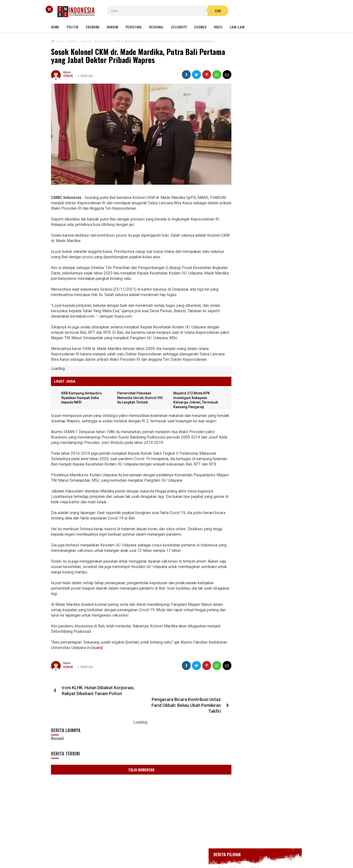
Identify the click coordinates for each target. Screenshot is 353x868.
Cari (206, 11)
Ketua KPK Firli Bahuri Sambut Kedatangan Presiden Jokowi (257, 485)
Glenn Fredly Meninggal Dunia (257, 193)
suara (116, 654)
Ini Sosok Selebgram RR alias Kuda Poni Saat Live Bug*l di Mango (260, 466)
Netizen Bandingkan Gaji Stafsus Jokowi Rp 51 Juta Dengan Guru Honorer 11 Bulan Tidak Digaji (259, 397)
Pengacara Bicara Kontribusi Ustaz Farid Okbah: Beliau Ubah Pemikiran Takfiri (178, 699)
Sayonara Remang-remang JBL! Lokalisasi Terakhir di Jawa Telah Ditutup (271, 284)
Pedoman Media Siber (162, 848)
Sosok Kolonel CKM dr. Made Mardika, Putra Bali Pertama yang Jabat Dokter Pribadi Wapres (124, 56)
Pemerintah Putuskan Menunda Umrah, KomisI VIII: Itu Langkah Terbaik (135, 393)
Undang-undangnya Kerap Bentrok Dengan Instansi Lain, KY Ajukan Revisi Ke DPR (260, 421)
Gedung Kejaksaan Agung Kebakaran (262, 166)
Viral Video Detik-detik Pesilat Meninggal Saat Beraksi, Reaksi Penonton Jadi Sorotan (258, 326)
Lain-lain (237, 27)
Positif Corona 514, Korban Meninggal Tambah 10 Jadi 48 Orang (263, 214)
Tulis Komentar (137, 764)
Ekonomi (93, 27)
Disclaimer (228, 848)
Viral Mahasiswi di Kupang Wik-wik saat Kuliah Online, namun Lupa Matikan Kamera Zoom (260, 444)
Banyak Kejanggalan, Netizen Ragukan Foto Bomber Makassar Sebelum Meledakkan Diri (259, 350)
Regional (156, 27)
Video (218, 27)
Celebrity (179, 27)
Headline (68, 76)
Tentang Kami (127, 848)
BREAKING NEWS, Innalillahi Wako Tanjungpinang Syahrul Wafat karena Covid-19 (266, 180)
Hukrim (112, 27)
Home (55, 27)
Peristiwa (134, 27)
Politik (73, 27)
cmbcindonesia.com (175, 856)
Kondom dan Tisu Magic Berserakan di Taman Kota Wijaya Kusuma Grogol (261, 373)
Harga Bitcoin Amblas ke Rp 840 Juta (259, 304)
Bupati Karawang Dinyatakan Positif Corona (266, 202)
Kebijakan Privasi (199, 848)
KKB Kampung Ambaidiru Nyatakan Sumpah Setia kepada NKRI (82, 393)
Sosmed (200, 27)
